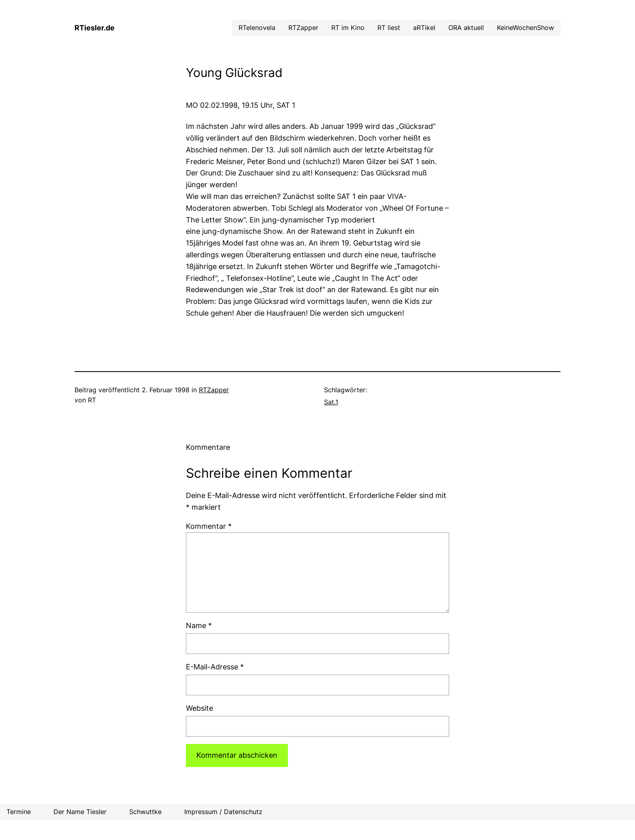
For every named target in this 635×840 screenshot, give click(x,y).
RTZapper (214, 390)
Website (199, 708)
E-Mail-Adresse (215, 667)
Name (199, 625)
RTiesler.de (95, 28)
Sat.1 (331, 402)
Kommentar (209, 526)
